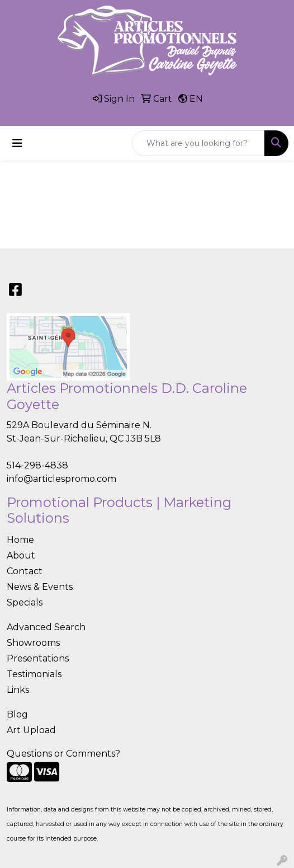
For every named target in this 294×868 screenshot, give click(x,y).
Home (20, 540)
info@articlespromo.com (61, 479)
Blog (17, 714)
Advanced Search (46, 627)
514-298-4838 (37, 465)
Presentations (38, 658)
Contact (25, 571)
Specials (25, 602)
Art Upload (31, 730)
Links (18, 690)
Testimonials (34, 674)
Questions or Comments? (63, 754)
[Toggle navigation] (17, 143)
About (21, 555)
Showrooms (33, 643)
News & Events (40, 587)
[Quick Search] (198, 143)
